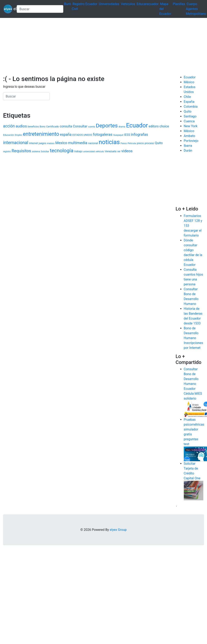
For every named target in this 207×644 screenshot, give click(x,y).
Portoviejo (191, 141)
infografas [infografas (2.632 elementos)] (139, 135)
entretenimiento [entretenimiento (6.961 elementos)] (41, 134)
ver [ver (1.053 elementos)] (119, 151)
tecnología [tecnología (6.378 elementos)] (62, 151)
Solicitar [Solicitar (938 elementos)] (45, 152)
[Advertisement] (62, 46)
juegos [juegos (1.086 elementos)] (42, 143)
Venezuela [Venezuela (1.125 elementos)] (111, 151)
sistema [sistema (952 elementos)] (36, 151)
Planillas (179, 4)
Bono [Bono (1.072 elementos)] (43, 127)
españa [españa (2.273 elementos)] (66, 135)
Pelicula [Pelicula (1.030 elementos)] (132, 143)
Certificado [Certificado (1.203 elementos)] (53, 126)
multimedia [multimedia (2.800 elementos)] (78, 143)
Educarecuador (148, 4)
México (189, 82)
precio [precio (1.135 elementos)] (140, 143)
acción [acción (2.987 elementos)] (9, 126)
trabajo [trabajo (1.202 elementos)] (78, 151)
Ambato (189, 136)
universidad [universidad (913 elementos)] (89, 152)
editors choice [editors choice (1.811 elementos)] (159, 126)
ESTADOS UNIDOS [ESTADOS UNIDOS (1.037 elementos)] (82, 135)
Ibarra (188, 146)
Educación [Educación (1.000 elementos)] (9, 135)
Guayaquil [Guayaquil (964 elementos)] (118, 135)
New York (191, 126)
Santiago (190, 116)
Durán (188, 151)
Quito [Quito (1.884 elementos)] (159, 143)
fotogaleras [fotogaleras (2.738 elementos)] (103, 135)
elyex (8, 9)
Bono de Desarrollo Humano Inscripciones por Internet (193, 338)
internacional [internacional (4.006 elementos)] (16, 143)
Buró (67, 4)
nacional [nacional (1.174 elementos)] (93, 143)
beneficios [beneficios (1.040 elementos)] (33, 127)
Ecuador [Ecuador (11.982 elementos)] (137, 125)
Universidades (109, 4)
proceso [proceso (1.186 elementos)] (149, 143)
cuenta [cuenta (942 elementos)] (92, 127)
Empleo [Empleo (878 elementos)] (19, 135)
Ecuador (91, 4)
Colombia (191, 107)
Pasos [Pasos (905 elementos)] (124, 143)
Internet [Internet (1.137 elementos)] (33, 143)
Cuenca (189, 121)
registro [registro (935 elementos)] (7, 152)
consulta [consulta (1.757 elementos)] (66, 126)
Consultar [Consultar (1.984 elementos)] (80, 126)
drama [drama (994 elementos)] (122, 127)
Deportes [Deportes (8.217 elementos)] (107, 125)
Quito (188, 111)
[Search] (40, 9)
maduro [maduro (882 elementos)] (51, 143)
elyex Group (118, 530)
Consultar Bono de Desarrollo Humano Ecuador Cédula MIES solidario (193, 384)
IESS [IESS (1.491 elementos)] (127, 135)
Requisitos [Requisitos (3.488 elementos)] (21, 151)
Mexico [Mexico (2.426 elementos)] (61, 143)
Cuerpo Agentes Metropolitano (196, 9)
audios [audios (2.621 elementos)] (21, 126)
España (189, 102)
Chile (187, 97)
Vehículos (128, 4)
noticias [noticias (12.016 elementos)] (109, 142)
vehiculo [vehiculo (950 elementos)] (100, 151)
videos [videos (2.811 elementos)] (127, 151)
